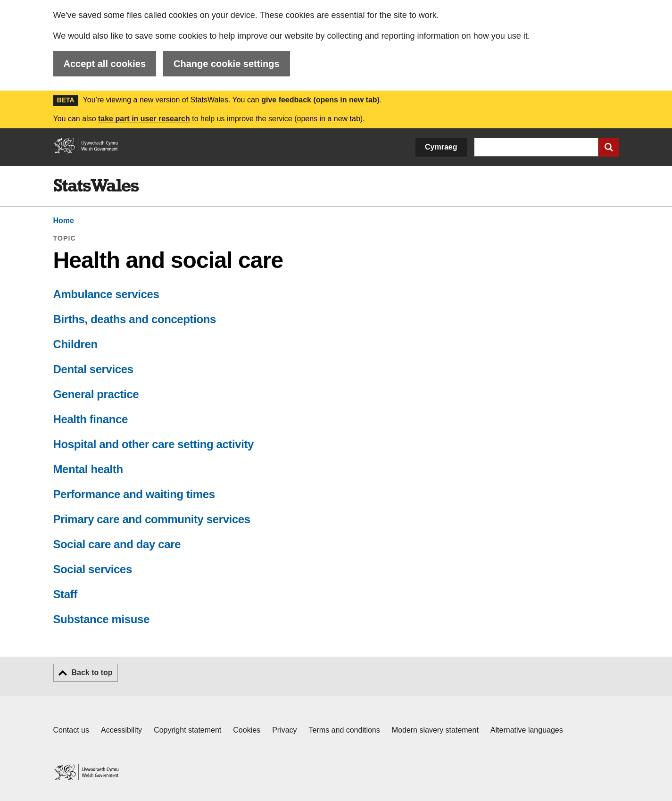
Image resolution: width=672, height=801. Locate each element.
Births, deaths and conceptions (135, 319)
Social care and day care (117, 544)
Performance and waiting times (134, 494)
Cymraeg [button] (441, 147)
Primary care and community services (152, 519)
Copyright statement (187, 730)
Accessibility (121, 730)
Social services (93, 569)
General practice (96, 394)
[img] (96, 185)
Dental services (93, 369)
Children (75, 344)
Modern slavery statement (435, 730)
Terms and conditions (344, 730)
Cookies (247, 730)
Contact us (71, 730)
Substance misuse (101, 619)
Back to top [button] (92, 672)
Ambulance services (106, 294)
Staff (65, 594)
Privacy (284, 730)
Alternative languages (527, 730)
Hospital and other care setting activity (153, 444)
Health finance (91, 419)
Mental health (88, 469)
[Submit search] (609, 147)
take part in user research (144, 119)
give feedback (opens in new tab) (320, 100)
